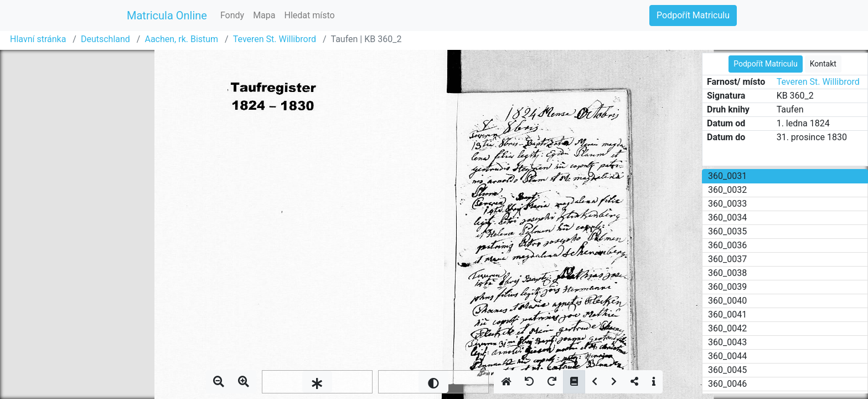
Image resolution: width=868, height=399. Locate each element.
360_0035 (727, 231)
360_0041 (727, 314)
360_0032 (727, 190)
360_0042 (727, 328)
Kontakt (823, 64)
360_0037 (727, 259)
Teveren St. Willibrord (275, 39)
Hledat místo (310, 15)
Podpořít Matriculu (693, 15)
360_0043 (727, 342)
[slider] (317, 382)
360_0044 (727, 356)
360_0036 (727, 245)
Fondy (232, 15)
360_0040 (727, 301)
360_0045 (727, 370)
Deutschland (105, 39)
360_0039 (727, 287)
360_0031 (727, 176)
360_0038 (727, 273)
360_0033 (727, 204)
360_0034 (727, 218)
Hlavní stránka (38, 39)
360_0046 (727, 384)
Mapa (264, 15)
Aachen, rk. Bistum (181, 39)
